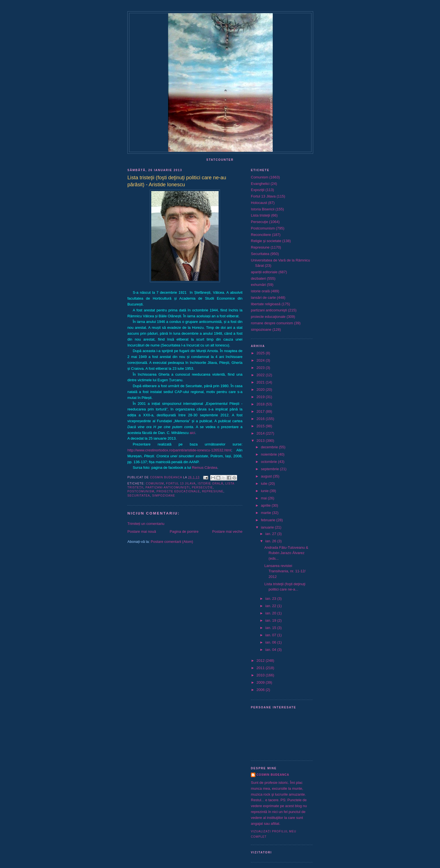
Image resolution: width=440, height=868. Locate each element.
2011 (261, 668)
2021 (261, 382)
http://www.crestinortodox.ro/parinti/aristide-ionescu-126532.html (179, 450)
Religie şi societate (266, 241)
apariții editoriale (264, 272)
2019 (261, 397)
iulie (265, 484)
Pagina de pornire (184, 531)
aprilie (266, 505)
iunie (265, 491)
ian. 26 (271, 541)
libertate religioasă (266, 304)
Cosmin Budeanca (273, 775)
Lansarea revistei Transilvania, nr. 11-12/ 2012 (285, 571)
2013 (261, 441)
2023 (261, 368)
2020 (261, 390)
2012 (261, 661)
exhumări (258, 285)
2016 (261, 419)
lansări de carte (263, 298)
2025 (261, 353)
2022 (261, 375)
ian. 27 (271, 534)
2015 (261, 426)
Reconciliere (261, 235)
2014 (261, 433)
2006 (261, 690)
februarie (269, 520)
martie (267, 513)
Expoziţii (258, 190)
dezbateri (258, 278)
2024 (261, 360)
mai (264, 498)
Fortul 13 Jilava (181, 484)
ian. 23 (271, 599)
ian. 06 (271, 642)
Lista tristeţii (261, 215)
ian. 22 (271, 606)
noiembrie (270, 454)
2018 (261, 404)
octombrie (270, 462)
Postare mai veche (227, 531)
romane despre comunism (272, 323)
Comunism (155, 484)
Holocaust (259, 203)
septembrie (271, 469)
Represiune (213, 491)
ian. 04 (271, 650)
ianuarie (268, 527)
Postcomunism (141, 491)
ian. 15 (271, 628)
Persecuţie (202, 487)
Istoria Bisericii (263, 209)
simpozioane (163, 496)
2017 (261, 411)
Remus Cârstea (205, 468)
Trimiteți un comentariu (146, 524)
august (267, 476)
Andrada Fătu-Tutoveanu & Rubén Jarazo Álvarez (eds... (286, 553)
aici (192, 433)
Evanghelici (260, 184)
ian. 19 (271, 620)
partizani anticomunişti (168, 487)
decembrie (270, 447)
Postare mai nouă (142, 531)
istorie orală (211, 484)
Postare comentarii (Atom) (172, 542)
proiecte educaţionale (178, 491)
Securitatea (139, 496)
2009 (261, 682)
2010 (261, 675)
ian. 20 (271, 613)
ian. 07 (271, 635)
